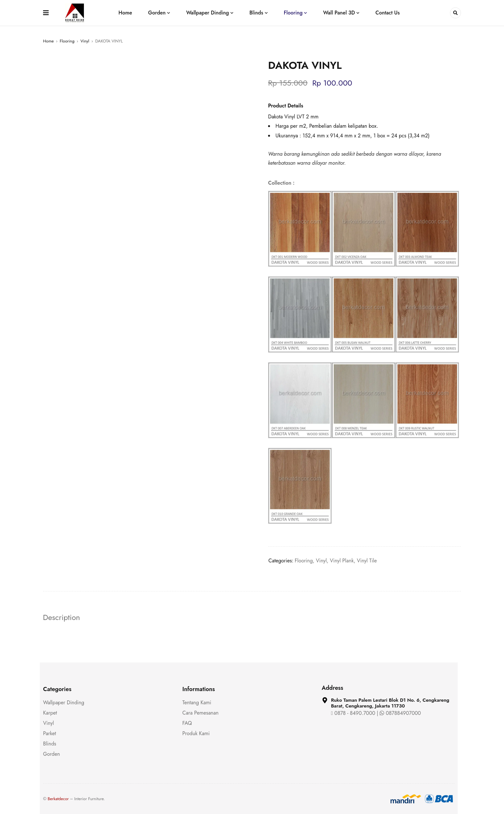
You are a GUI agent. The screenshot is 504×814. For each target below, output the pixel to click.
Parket (50, 733)
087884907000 (400, 713)
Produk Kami (196, 733)
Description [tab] (62, 617)
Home (48, 41)
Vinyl (85, 41)
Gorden (51, 754)
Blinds (50, 744)
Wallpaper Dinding (64, 703)
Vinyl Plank (342, 561)
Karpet (50, 713)
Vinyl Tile (367, 561)
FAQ (187, 723)
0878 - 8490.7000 (353, 713)
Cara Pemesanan (200, 713)
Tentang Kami (197, 703)
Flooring (67, 41)
